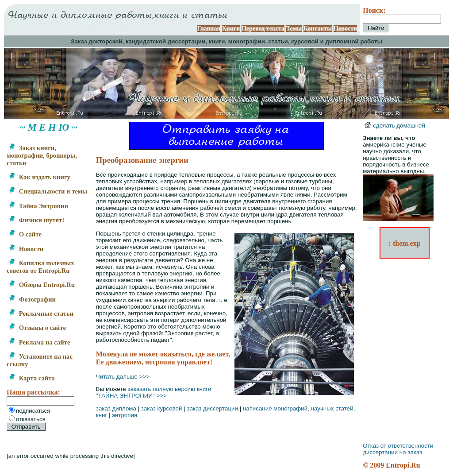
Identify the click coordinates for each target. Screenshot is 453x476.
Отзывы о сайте (37, 328)
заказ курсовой (162, 408)
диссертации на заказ (392, 452)
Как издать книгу (39, 177)
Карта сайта (32, 378)
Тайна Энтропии (38, 206)
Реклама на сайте (39, 342)
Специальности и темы (48, 191)
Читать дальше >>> (123, 377)
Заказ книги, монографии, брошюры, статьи (42, 155)
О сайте (25, 234)
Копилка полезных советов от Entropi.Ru (40, 267)
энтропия (125, 415)
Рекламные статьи (41, 313)
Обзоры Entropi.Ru (42, 285)
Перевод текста (263, 29)
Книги (231, 29)
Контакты (318, 29)
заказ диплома (116, 408)
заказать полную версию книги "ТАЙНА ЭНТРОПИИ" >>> (154, 392)
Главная (209, 29)
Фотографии (32, 299)
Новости (345, 29)
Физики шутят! (36, 220)
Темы (294, 29)
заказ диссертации (212, 408)
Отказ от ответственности (398, 446)
